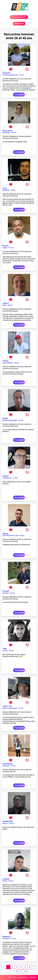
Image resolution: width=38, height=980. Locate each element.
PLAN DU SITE (23, 977)
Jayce (5, 188)
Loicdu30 (6, 879)
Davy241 (6, 246)
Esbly (4, 305)
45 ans (14, 133)
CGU (14, 977)
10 (25, 971)
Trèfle (5, 649)
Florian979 (6, 73)
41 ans (15, 478)
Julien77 (6, 303)
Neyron (5, 823)
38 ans (17, 363)
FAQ (10, 977)
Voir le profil (19, 95)
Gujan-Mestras (8, 363)
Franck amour (7, 131)
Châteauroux (7, 478)
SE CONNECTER (19, 24)
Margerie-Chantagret (10, 420)
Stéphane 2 (7, 937)
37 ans (11, 248)
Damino (5, 534)
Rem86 (5, 418)
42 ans (10, 305)
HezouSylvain (7, 764)
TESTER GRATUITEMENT (19, 17)
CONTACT (33, 977)
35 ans (11, 823)
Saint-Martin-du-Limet (10, 535)
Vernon (5, 651)
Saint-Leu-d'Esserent (10, 708)
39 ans (21, 420)
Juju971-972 (7, 706)
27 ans (21, 75)
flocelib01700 (7, 821)
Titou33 (5, 361)
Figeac (5, 248)
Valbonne (6, 766)
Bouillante (6, 938)
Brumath (6, 593)
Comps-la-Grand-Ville (10, 75)
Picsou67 (6, 591)
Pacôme (6, 476)
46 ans (22, 535)
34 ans (13, 190)
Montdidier (6, 133)
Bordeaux (6, 190)
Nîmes (5, 881)
